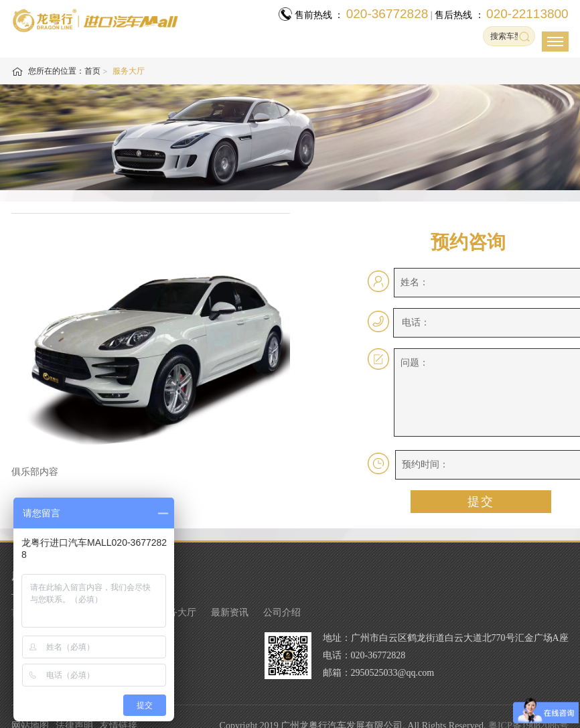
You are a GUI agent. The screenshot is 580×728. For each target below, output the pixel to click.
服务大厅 (177, 612)
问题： (415, 363)
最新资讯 (230, 612)
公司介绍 (282, 612)
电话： (416, 322)
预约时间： (425, 464)
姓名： (415, 282)
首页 (92, 71)
